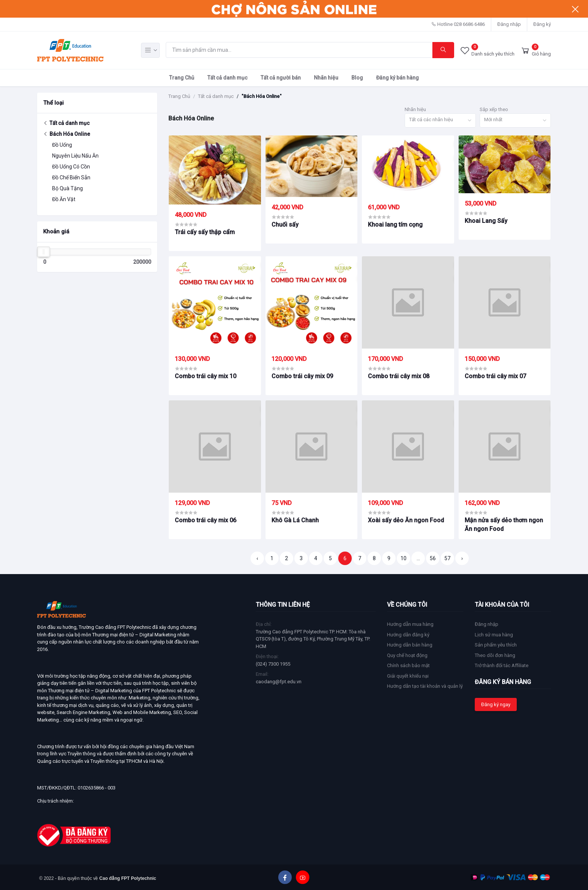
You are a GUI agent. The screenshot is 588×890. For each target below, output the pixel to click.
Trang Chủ (182, 78)
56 (433, 558)
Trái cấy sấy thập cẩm (205, 232)
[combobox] (440, 121)
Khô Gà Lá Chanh (295, 520)
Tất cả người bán (281, 78)
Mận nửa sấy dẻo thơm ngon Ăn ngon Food (504, 524)
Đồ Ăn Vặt (64, 199)
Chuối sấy (285, 225)
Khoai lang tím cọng (395, 225)
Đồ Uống (62, 145)
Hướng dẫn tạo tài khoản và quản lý (425, 686)
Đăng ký (542, 24)
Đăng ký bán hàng (397, 78)
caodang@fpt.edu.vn (279, 682)
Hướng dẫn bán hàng (410, 645)
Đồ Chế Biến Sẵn (71, 177)
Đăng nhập (509, 24)
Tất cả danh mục (227, 78)
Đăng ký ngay (496, 704)
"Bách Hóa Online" (262, 96)
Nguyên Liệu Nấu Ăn (75, 156)
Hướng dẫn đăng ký (408, 635)
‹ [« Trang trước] (257, 558)
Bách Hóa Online (67, 134)
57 (447, 558)
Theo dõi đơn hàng (495, 655)
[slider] (43, 252)
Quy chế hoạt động (407, 655)
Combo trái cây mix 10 (205, 376)
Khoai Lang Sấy (486, 221)
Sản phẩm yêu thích (496, 645)
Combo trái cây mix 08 (399, 376)
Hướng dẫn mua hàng (410, 624)
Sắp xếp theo (494, 109)
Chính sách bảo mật (408, 665)
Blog (357, 78)
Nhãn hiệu (326, 78)
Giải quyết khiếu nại (408, 676)
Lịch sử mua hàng (494, 635)
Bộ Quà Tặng (67, 188)
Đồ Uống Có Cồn (71, 167)
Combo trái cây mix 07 (495, 376)
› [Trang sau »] (462, 558)
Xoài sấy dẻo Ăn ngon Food (406, 520)
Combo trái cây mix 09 (302, 376)
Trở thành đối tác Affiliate (502, 665)
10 (403, 558)
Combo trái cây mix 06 (205, 520)
